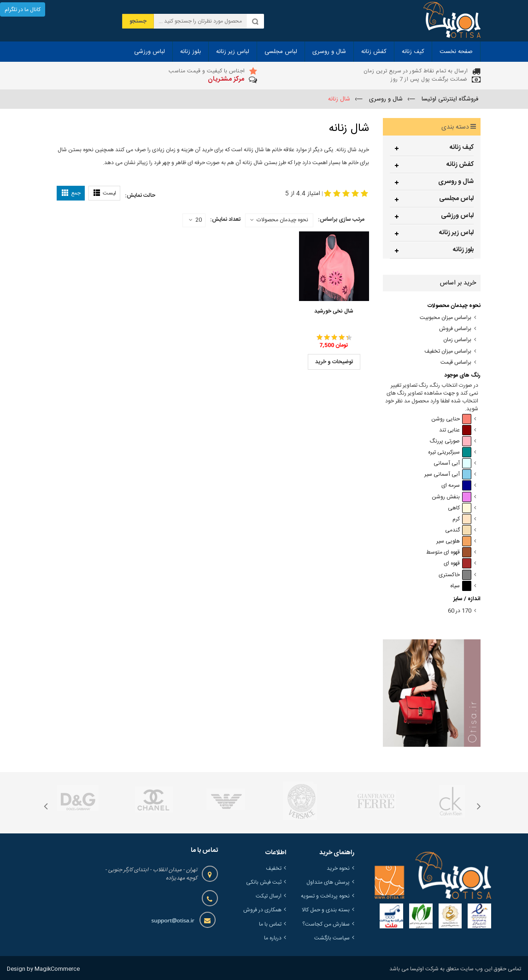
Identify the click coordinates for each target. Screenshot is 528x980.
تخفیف (274, 868)
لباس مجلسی (456, 199)
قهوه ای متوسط (449, 552)
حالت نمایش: (140, 195)
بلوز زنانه (463, 250)
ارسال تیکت (269, 896)
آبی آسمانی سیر (448, 475)
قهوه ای (458, 564)
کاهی (460, 508)
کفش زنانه (460, 165)
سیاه (461, 586)
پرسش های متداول (328, 882)
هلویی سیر (454, 541)
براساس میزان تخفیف (448, 351)
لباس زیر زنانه (456, 233)
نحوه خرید (338, 868)
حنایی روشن (451, 419)
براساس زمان (457, 340)
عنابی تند (455, 430)
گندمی (458, 530)
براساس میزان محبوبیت (446, 318)
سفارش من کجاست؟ (326, 924)
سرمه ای (456, 486)
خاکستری (455, 575)
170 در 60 (460, 611)
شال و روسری (456, 182)
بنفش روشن (452, 497)
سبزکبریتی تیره (450, 452)
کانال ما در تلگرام (23, 10)
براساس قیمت (456, 363)
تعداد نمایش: (225, 219)
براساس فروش (455, 329)
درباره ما (273, 938)
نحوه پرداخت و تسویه (325, 896)
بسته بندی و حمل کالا (326, 910)
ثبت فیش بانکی (264, 882)
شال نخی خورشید (334, 311)
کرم (462, 519)
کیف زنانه (462, 148)
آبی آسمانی (452, 463)
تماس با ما (270, 924)
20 (195, 220)
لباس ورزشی (457, 216)
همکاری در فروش (262, 910)
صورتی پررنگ (451, 441)
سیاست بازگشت (332, 938)
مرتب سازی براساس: (341, 219)
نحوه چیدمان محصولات (282, 220)
